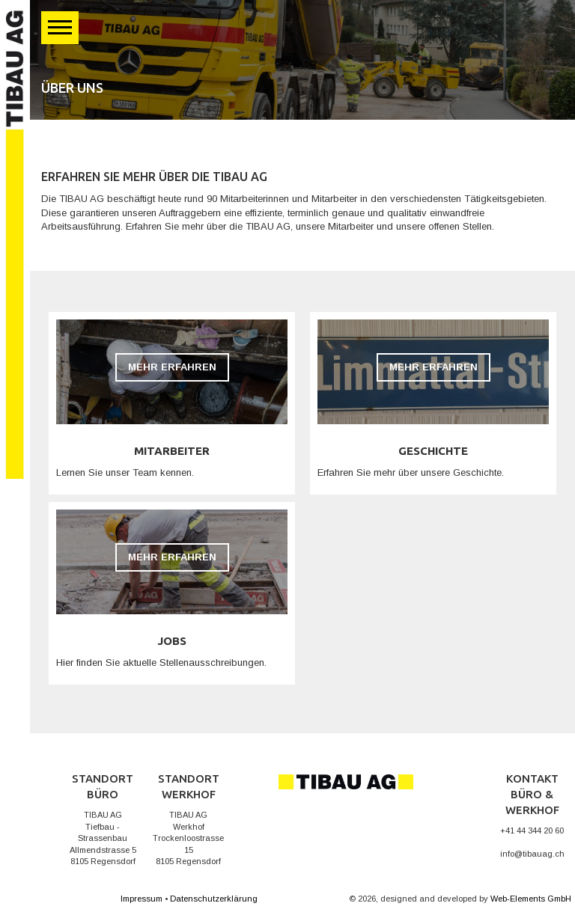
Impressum (142, 899)
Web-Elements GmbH (531, 899)
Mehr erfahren (172, 367)
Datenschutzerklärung (214, 899)
